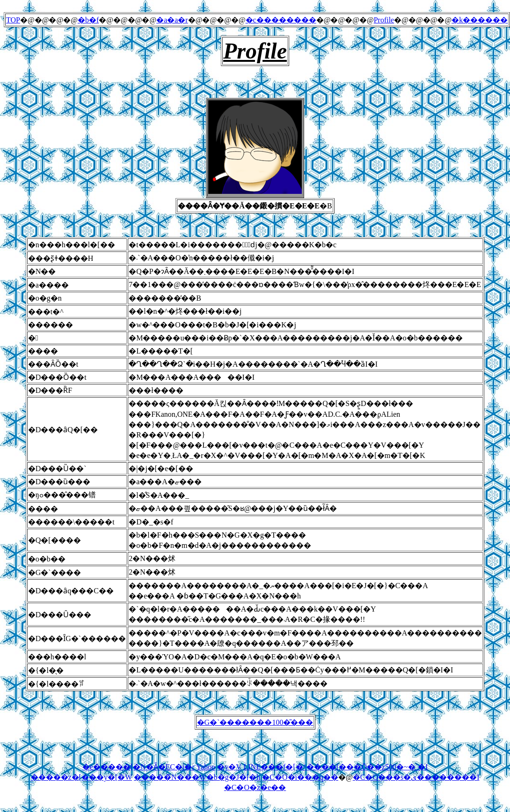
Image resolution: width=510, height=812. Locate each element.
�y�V (229, 767)
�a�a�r (172, 20)
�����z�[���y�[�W (82, 777)
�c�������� (281, 20)
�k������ (480, 20)
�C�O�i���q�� (300, 777)
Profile (384, 20)
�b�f (88, 20)
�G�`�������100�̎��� (255, 722)
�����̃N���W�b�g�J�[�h (197, 777)
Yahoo (206, 767)
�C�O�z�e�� (255, 787)
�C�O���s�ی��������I (416, 777)
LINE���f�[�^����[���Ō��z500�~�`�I (336, 767)
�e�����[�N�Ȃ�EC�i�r (138, 767)
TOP (13, 20)
